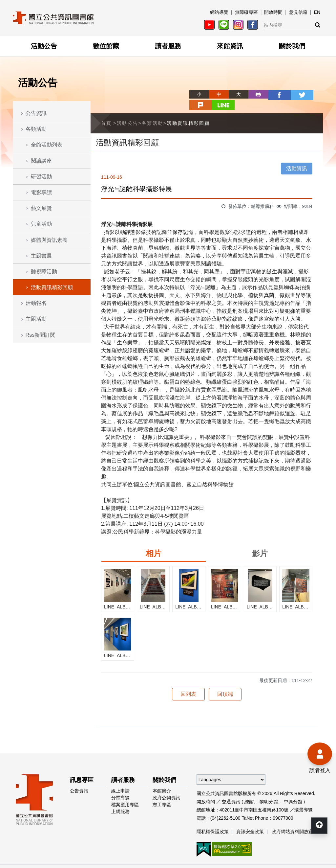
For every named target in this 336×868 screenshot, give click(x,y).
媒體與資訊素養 (49, 240)
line (313, 94)
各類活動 (36, 129)
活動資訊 (297, 157)
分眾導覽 (120, 786)
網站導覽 (219, 12)
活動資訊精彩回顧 (52, 287)
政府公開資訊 (166, 786)
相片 (154, 542)
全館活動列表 (47, 145)
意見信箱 (298, 12)
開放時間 (273, 12)
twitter (274, 94)
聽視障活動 (44, 272)
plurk (293, 94)
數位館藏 (106, 46)
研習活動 (41, 177)
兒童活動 (41, 224)
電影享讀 (41, 192)
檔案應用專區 (125, 793)
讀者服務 (168, 46)
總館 (249, 790)
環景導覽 (304, 798)
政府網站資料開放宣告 (295, 820)
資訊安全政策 (250, 820)
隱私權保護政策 (213, 820)
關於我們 (292, 46)
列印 (234, 94)
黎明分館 (269, 790)
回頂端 (225, 683)
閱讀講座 (41, 161)
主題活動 (36, 319)
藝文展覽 (41, 208)
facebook (254, 94)
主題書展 (41, 256)
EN (317, 12)
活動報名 (36, 303)
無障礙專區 (246, 12)
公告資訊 (36, 113)
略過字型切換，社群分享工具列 (168, 88)
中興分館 (293, 790)
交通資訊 (231, 790)
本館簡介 (162, 779)
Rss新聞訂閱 (41, 335)
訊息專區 (82, 768)
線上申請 (120, 779)
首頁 (106, 112)
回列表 (188, 683)
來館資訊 (230, 46)
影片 (260, 542)
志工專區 (162, 793)
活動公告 (44, 46)
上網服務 (120, 800)
